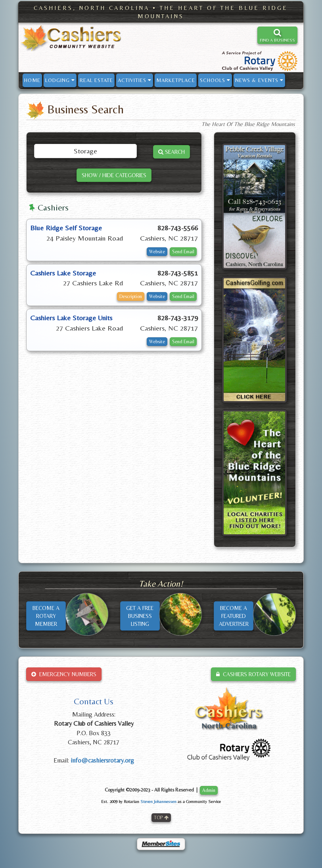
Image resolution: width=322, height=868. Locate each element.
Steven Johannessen (158, 801)
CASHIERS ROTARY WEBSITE (253, 674)
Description (131, 296)
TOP (161, 818)
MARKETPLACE (176, 80)
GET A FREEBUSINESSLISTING (140, 616)
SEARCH (172, 152)
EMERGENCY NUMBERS (64, 674)
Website (157, 252)
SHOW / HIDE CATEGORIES (114, 175)
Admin (209, 790)
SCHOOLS (215, 80)
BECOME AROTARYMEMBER (46, 616)
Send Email (183, 252)
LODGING (60, 80)
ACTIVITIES (135, 80)
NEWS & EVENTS (259, 80)
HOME (32, 80)
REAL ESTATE (96, 80)
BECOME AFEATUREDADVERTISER (234, 616)
